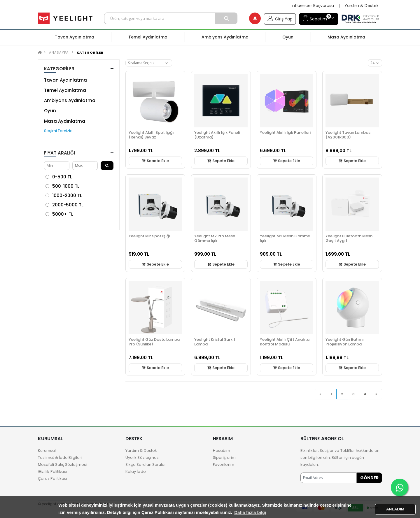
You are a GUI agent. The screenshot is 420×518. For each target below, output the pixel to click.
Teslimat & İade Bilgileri (60, 458)
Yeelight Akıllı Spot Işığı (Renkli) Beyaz (151, 135)
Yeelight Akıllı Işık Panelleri (285, 132)
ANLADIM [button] (395, 509)
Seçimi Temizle (58, 131)
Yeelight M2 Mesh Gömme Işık (285, 238)
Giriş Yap (280, 18)
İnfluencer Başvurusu (313, 6)
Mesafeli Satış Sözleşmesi (63, 465)
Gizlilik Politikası (52, 472)
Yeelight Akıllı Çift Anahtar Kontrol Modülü (285, 342)
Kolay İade (136, 472)
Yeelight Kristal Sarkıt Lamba (215, 342)
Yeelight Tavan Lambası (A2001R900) (349, 135)
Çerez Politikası (52, 479)
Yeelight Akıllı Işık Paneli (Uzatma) (217, 135)
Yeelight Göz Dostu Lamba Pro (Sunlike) (154, 342)
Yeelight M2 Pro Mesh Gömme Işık (215, 238)
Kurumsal (47, 451)
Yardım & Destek (362, 6)
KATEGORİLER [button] (59, 69)
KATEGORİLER (90, 52)
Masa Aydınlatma (65, 121)
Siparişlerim (224, 458)
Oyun (50, 111)
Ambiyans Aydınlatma (70, 100)
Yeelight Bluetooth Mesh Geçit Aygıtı (349, 238)
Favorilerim (224, 465)
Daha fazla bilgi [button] (250, 512)
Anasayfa (59, 52)
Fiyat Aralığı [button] (60, 153)
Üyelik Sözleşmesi (142, 458)
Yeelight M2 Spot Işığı (149, 236)
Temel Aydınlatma (65, 90)
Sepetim (317, 18)
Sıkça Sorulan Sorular (146, 465)
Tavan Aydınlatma (65, 80)
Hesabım (222, 451)
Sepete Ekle (155, 161)
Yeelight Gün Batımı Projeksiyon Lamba (345, 342)
